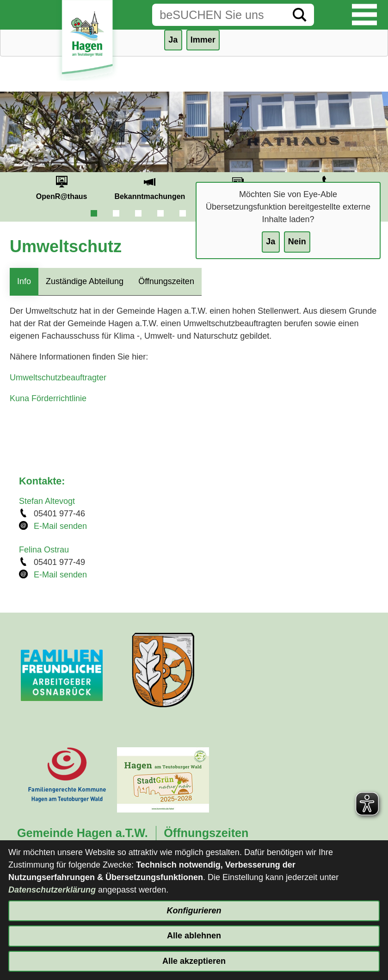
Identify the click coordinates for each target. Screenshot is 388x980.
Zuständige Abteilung (85, 281)
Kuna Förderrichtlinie (48, 398)
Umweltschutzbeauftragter (58, 378)
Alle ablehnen (194, 936)
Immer (203, 40)
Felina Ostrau (44, 550)
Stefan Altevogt (47, 501)
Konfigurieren (194, 911)
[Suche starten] (300, 15)
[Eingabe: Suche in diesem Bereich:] (219, 15)
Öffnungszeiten (166, 281)
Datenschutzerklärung (52, 890)
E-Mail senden (60, 526)
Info (24, 281)
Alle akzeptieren (194, 961)
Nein (297, 242)
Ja (271, 242)
